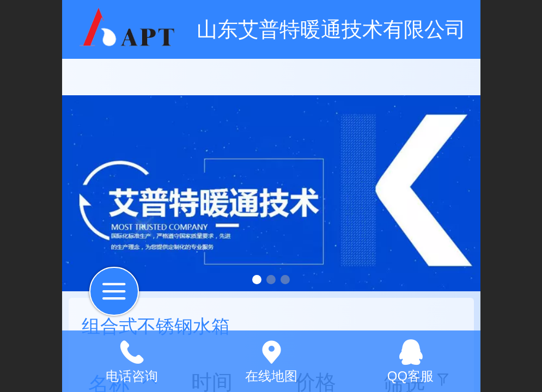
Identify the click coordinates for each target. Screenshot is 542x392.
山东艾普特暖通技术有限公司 (331, 29)
